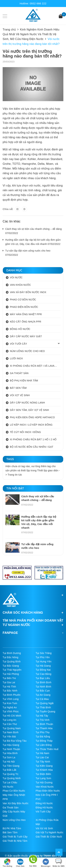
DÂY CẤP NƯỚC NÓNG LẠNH (27, 403)
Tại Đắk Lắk (10, 770)
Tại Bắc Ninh (10, 691)
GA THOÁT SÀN (19, 373)
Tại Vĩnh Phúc (11, 711)
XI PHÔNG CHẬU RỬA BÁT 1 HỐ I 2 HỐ (33, 439)
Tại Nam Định (11, 732)
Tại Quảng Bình (12, 662)
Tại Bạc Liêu (43, 678)
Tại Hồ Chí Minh (12, 716)
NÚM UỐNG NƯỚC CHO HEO (27, 351)
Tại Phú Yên (43, 657)
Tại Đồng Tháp (44, 741)
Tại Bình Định (44, 682)
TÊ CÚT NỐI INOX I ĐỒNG (25, 432)
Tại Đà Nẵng (43, 737)
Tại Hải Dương (44, 782)
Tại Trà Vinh (43, 720)
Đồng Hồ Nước (44, 803)
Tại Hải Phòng (11, 674)
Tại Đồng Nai (43, 670)
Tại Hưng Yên (44, 662)
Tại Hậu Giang (11, 745)
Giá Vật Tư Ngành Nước (50, 832)
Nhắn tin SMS (59, 863)
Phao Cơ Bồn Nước (14, 791)
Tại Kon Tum (10, 703)
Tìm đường (7, 863)
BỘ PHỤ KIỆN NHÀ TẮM (24, 381)
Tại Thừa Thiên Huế (47, 749)
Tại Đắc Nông (10, 657)
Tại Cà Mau (42, 699)
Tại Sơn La (9, 757)
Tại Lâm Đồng (44, 745)
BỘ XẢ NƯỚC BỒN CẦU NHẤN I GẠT (32, 447)
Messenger (46, 863)
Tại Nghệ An (10, 707)
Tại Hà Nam (43, 753)
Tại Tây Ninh (43, 762)
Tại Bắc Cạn (43, 691)
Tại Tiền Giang (11, 766)
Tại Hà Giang (43, 666)
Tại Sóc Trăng (44, 653)
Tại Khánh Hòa (44, 770)
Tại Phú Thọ (43, 732)
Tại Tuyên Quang (45, 711)
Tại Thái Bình (43, 707)
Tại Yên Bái (9, 737)
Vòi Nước (8, 787)
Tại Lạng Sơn (43, 778)
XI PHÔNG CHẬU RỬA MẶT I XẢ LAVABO (34, 366)
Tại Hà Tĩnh (9, 687)
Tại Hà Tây (42, 716)
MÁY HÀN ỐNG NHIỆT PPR (26, 314)
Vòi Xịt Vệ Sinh (44, 828)
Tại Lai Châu (10, 782)
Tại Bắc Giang (11, 666)
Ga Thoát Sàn (11, 808)
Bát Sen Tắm (10, 832)
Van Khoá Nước (45, 787)
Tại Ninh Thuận (11, 749)
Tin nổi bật (15, 488)
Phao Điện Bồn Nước (48, 791)
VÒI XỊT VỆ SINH (20, 395)
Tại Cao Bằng (44, 674)
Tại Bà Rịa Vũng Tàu (15, 741)
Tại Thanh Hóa (44, 728)
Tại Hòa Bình (10, 753)
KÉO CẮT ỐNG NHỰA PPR (26, 322)
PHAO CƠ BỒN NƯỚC (23, 300)
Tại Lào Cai (42, 757)
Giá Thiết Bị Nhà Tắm (15, 841)
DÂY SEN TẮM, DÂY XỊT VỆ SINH (29, 410)
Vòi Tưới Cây (43, 812)
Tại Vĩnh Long (11, 699)
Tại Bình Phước (12, 695)
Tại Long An (10, 720)
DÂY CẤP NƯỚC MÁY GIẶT (26, 336)
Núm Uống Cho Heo (14, 820)
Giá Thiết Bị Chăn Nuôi (49, 837)
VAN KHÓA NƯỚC (20, 285)
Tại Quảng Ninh (12, 778)
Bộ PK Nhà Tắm (12, 828)
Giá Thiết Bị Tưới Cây (15, 837)
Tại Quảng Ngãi (45, 703)
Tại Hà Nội (9, 762)
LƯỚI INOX (16, 358)
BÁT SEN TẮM (18, 388)
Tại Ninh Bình (43, 687)
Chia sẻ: (8, 209)
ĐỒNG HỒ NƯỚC (20, 329)
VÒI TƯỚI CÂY (18, 344)
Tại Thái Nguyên (12, 670)
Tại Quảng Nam (12, 728)
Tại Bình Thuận (44, 724)
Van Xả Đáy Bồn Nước (16, 803)
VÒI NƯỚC (16, 277)
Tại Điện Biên (43, 774)
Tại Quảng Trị (10, 774)
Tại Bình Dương (12, 653)
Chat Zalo (20, 863)
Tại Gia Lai (9, 682)
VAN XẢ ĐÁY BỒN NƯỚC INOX (28, 292)
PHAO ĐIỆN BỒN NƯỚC (24, 307)
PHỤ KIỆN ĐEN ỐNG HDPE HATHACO (32, 417)
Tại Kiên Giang (44, 766)
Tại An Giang (43, 695)
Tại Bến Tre (9, 678)
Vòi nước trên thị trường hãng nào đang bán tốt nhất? (32, 54)
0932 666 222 (38, 3)
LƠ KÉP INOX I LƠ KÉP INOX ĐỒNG (31, 425)
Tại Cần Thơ (10, 724)
